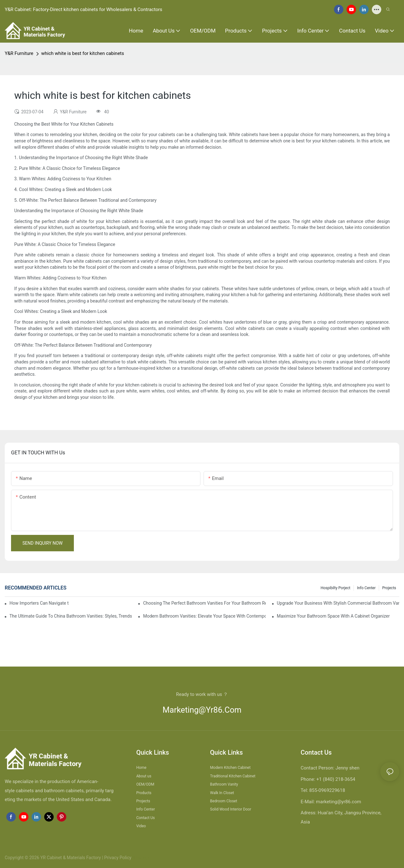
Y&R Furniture (19, 53)
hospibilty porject (336, 588)
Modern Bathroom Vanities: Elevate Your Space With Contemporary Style (204, 616)
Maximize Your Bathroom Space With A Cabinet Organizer (333, 616)
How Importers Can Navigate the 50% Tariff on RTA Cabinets (39, 603)
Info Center (366, 588)
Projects (389, 588)
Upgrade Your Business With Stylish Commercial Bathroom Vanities (338, 603)
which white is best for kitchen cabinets (83, 53)
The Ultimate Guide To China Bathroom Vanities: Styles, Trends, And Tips (71, 616)
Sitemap (140, 858)
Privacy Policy (118, 858)
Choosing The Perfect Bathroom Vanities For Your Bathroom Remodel (204, 603)
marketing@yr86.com (202, 710)
